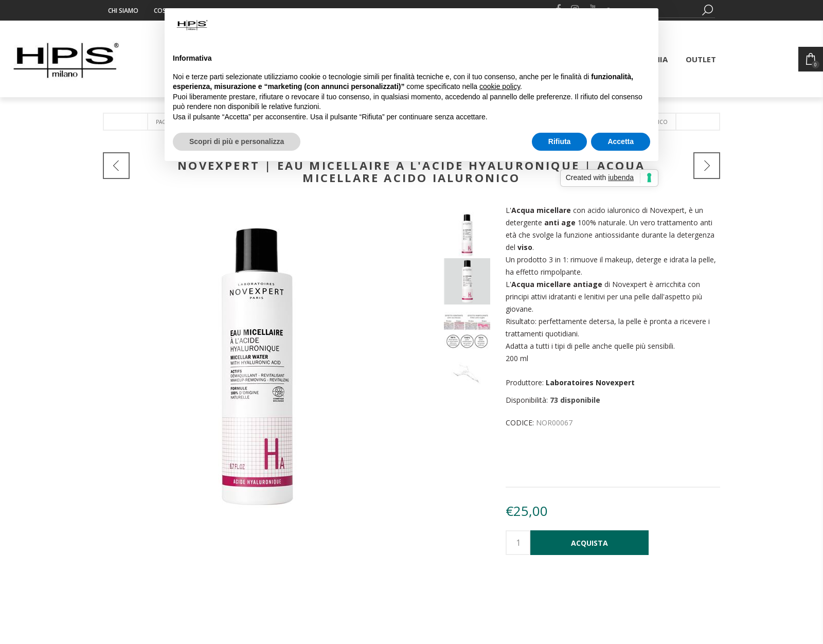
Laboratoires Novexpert (590, 382)
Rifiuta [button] (560, 141)
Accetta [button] (621, 141)
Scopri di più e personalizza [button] (237, 141)
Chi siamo (123, 11)
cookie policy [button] (500, 86)
